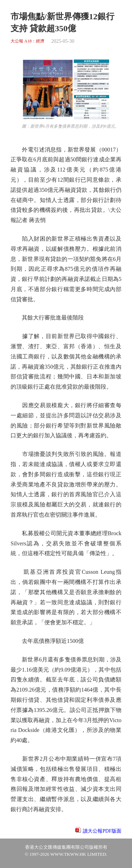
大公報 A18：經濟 (27, 41)
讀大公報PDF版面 (102, 831)
